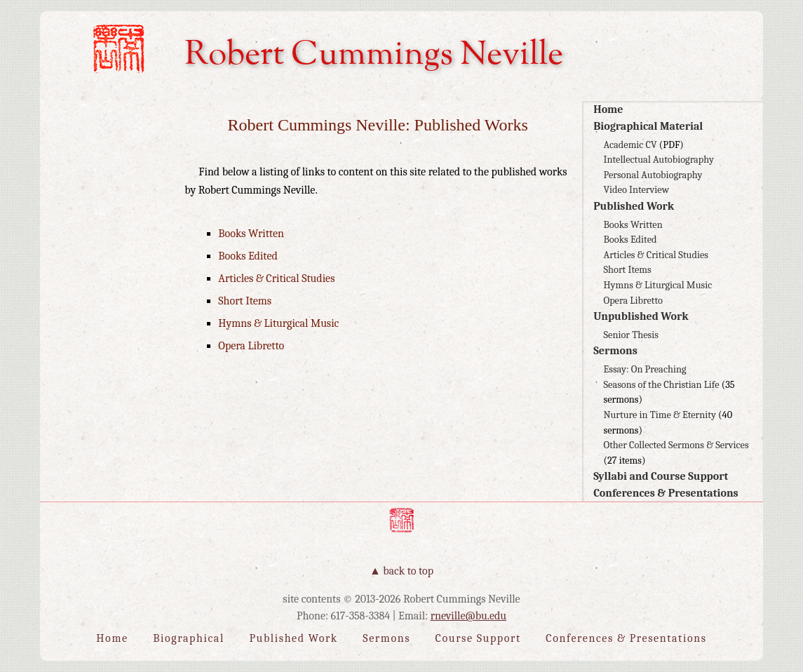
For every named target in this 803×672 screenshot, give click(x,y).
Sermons (615, 351)
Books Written (633, 225)
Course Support (478, 638)
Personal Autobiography (653, 175)
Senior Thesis (631, 335)
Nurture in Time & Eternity (660, 415)
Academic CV (630, 145)
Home (608, 109)
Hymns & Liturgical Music (658, 285)
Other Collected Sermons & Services (676, 445)
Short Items (628, 270)
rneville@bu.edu (468, 616)
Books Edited (630, 240)
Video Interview (637, 190)
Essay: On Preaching (645, 369)
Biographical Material (648, 126)
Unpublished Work (641, 316)
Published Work (634, 206)
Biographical (189, 638)
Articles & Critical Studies (656, 255)
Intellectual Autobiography (659, 160)
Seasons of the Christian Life (662, 385)
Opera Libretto (633, 301)
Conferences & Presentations (666, 493)
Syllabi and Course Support (661, 476)
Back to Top (408, 571)
